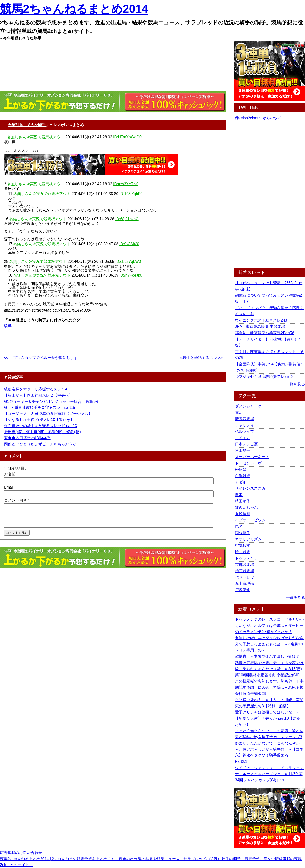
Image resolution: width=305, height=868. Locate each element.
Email (9, 487)
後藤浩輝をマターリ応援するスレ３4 (36, 389)
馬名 (239, 526)
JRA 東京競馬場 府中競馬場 (260, 327)
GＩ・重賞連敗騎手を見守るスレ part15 (40, 407)
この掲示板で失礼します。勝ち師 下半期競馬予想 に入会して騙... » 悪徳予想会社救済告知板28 (269, 687)
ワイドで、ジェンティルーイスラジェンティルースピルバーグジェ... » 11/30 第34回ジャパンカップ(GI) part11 (269, 774)
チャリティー (246, 425)
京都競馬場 (244, 565)
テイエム (243, 438)
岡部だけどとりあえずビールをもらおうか (40, 444)
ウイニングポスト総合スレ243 (261, 320)
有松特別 (243, 514)
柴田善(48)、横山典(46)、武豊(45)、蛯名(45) (42, 432)
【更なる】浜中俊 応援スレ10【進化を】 (39, 420)
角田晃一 (243, 451)
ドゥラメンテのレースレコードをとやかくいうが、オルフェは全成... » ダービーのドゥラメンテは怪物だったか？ (269, 625)
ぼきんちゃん (246, 507)
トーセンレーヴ (248, 463)
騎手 (8, 326)
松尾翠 (241, 470)
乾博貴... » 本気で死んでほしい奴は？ (267, 656)
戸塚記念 (243, 590)
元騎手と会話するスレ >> (201, 358)
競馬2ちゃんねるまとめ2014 (74, 9)
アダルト (243, 482)
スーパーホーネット (252, 457)
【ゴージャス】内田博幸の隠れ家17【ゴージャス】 (48, 414)
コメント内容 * (17, 500)
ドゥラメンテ (246, 558)
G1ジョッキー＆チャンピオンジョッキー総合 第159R (51, 402)
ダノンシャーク (248, 406)
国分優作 (243, 533)
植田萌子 (243, 501)
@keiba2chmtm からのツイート (262, 118)
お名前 (10, 474)
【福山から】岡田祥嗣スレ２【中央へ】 (38, 395)
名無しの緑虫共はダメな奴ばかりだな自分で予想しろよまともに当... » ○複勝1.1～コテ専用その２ (269, 644)
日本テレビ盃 (246, 444)
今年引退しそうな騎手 (27, 125)
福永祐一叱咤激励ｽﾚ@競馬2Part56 (264, 333)
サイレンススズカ (250, 488)
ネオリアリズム (248, 539)
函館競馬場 (244, 571)
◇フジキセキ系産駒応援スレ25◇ (264, 377)
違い (239, 412)
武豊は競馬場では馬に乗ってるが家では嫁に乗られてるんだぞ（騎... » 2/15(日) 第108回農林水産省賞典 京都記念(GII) (269, 669)
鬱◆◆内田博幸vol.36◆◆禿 (27, 438)
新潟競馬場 (244, 419)
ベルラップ (244, 432)
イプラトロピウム (250, 520)
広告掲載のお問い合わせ (21, 853)
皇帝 (239, 495)
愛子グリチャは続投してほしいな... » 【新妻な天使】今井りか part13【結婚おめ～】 (268, 718)
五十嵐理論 (244, 583)
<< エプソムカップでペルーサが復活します (41, 358)
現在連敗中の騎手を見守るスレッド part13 (41, 426)
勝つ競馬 (243, 552)
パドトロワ (244, 577)
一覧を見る (295, 384)
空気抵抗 (243, 546)
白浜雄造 (243, 476)
